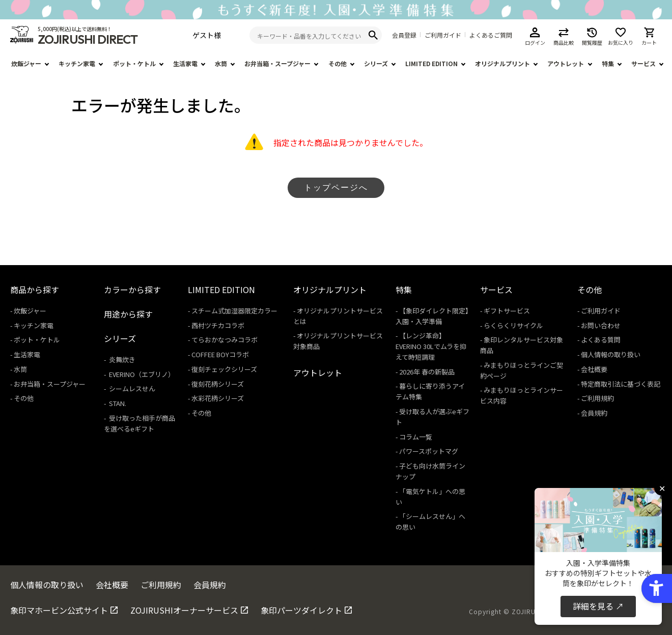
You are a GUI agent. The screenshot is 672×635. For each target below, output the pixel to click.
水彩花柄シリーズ (218, 398)
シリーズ (376, 63)
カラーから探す (132, 290)
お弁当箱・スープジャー (277, 63)
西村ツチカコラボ (218, 325)
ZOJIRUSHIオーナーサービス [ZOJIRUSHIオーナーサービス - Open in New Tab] (184, 610)
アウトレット (566, 63)
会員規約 (594, 413)
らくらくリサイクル (513, 325)
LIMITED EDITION (431, 63)
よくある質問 (601, 340)
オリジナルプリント (502, 63)
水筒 (221, 63)
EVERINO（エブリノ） (141, 374)
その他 (338, 63)
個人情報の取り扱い (611, 354)
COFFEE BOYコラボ (220, 354)
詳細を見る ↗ (598, 606)
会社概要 (594, 369)
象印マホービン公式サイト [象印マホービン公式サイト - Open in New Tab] (59, 610)
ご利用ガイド (443, 35)
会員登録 (404, 35)
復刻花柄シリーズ (218, 384)
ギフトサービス (507, 311)
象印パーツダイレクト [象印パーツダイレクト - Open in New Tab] (301, 610)
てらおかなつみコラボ (225, 340)
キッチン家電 (77, 63)
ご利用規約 (597, 398)
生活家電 (185, 63)
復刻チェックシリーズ (224, 369)
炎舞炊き (121, 359)
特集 (608, 63)
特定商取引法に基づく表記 (621, 384)
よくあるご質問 (491, 35)
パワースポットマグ (429, 451)
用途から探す (128, 314)
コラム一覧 (416, 437)
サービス (643, 63)
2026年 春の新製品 (427, 372)
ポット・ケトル (134, 63)
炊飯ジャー (26, 63)
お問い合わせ (601, 325)
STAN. (117, 403)
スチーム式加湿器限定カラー (234, 311)
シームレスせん (131, 388)
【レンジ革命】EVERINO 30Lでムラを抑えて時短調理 (431, 346)
